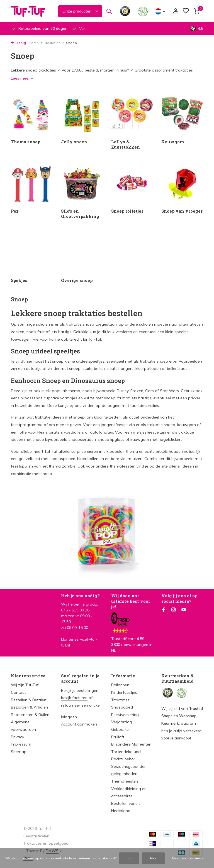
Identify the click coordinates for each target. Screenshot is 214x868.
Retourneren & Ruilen (30, 715)
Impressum (21, 744)
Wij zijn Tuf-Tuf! (25, 685)
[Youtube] (184, 610)
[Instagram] (174, 610)
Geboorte (120, 729)
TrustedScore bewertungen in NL (132, 637)
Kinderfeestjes (124, 692)
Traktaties (54, 43)
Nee (153, 858)
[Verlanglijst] (186, 11)
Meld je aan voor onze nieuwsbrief (182, 623)
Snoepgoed (122, 707)
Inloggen (69, 717)
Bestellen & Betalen (29, 700)
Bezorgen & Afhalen (29, 707)
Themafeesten (125, 781)
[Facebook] (164, 610)
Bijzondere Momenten (131, 744)
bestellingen (87, 690)
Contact (18, 692)
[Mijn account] (176, 11)
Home (36, 43)
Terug (18, 43)
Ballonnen (120, 685)
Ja (129, 858)
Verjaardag (122, 722)
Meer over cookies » (188, 858)
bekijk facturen (74, 698)
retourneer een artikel (81, 705)
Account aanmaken (79, 724)
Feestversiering (125, 715)
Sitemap (19, 752)
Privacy (17, 737)
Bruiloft (118, 737)
